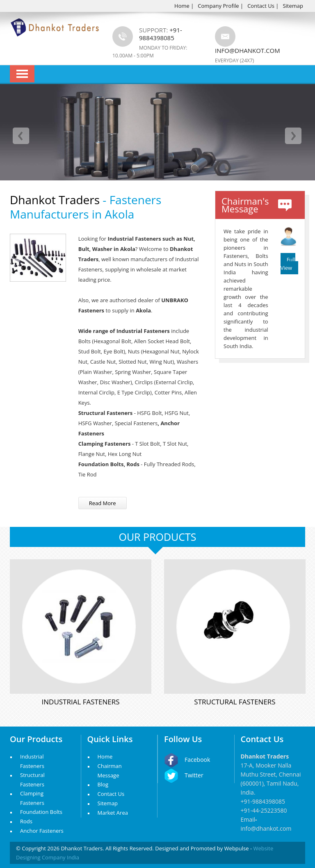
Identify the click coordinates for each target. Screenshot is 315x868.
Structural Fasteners (235, 702)
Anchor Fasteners (42, 831)
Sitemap (293, 6)
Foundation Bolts (41, 812)
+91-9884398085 (263, 801)
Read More (103, 503)
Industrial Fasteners (81, 702)
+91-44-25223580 (264, 810)
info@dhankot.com (248, 50)
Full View (288, 264)
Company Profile (218, 6)
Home (182, 6)
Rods (26, 821)
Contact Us (261, 6)
